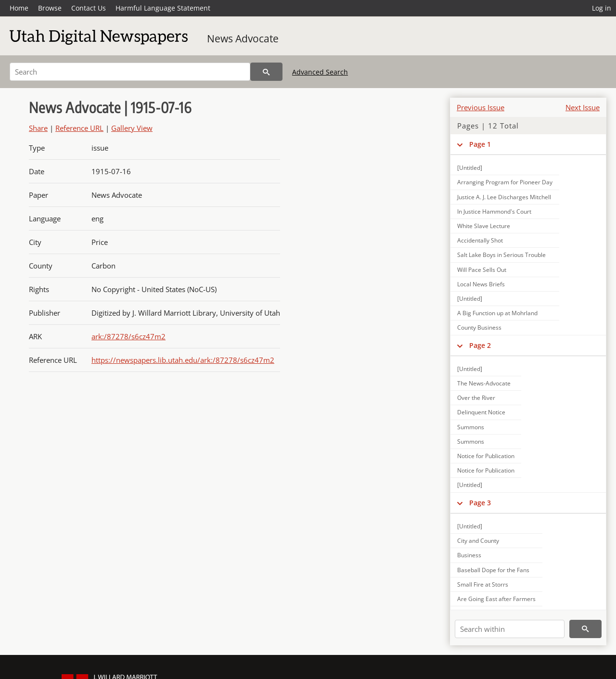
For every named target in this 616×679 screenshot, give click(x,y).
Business (469, 555)
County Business (479, 327)
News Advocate (243, 38)
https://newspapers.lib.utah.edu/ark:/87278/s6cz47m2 (183, 360)
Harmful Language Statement (163, 8)
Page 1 (480, 144)
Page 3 (480, 503)
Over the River (476, 398)
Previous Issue (481, 107)
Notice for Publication (486, 456)
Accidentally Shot (480, 240)
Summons (471, 427)
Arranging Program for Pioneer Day (505, 182)
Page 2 (480, 345)
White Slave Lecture (484, 226)
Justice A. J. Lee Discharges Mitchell (504, 197)
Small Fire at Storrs (483, 584)
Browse (50, 8)
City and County (478, 541)
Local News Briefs (481, 284)
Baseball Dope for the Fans (493, 570)
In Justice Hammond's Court (494, 211)
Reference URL (79, 128)
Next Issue (583, 107)
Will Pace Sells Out (482, 270)
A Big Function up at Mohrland (497, 313)
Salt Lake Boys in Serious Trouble (501, 255)
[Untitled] (470, 168)
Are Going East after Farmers (496, 599)
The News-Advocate (484, 383)
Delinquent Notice (481, 412)
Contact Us (89, 8)
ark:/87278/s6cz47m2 (128, 336)
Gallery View (132, 128)
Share (38, 128)
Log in (602, 8)
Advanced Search (320, 72)
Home (19, 8)
